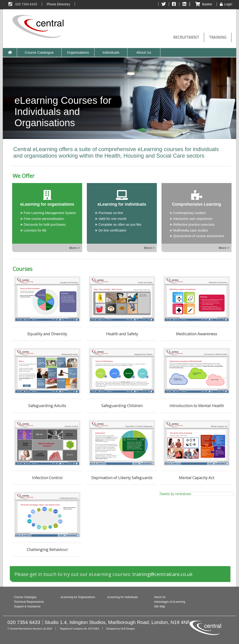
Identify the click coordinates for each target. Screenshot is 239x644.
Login (226, 4)
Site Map (160, 606)
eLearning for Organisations (78, 597)
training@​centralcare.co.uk (162, 574)
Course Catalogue (39, 52)
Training (218, 37)
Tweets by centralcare (175, 494)
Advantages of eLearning (170, 602)
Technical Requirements (29, 602)
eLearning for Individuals (123, 597)
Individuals (111, 52)
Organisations (78, 52)
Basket (203, 4)
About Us (144, 52)
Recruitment (186, 37)
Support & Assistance (27, 606)
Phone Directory (58, 4)
